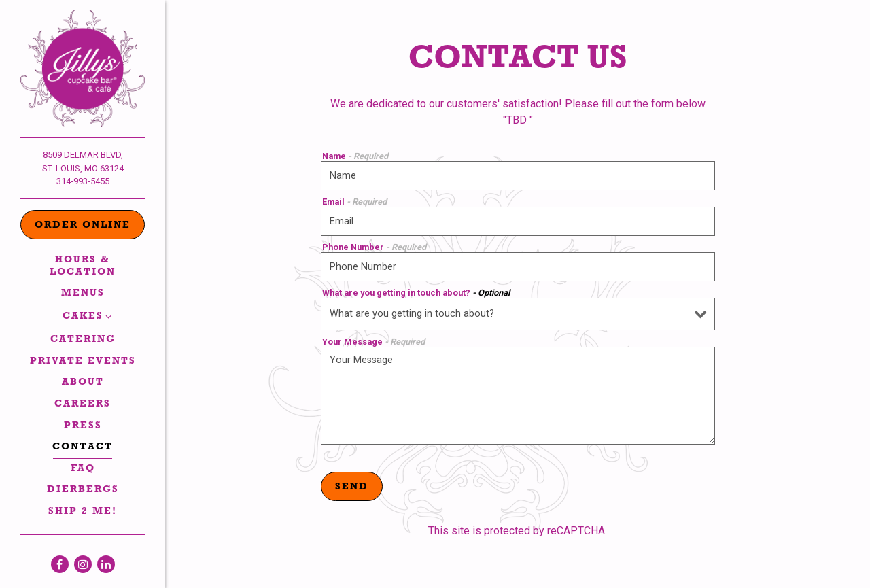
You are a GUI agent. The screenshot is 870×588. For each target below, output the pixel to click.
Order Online (83, 226)
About (83, 383)
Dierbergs (83, 490)
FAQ (83, 469)
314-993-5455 (83, 181)
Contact (83, 448)
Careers (83, 405)
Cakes (83, 317)
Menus (83, 294)
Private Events (83, 362)
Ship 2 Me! (83, 512)
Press (83, 427)
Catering (83, 340)
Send (352, 488)
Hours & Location (83, 266)
